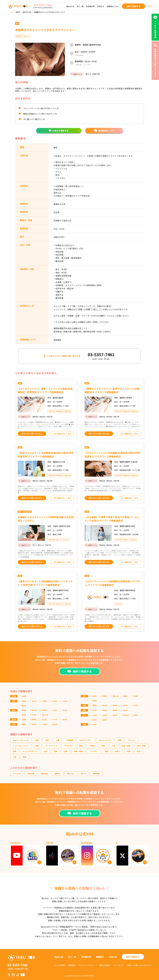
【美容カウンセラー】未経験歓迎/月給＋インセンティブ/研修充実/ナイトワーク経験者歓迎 (45, 583)
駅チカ (83, 774)
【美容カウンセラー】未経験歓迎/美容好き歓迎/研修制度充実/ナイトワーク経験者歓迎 (46, 455)
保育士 (118, 751)
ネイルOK (17, 774)
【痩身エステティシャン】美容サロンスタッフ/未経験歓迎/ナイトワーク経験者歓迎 (112, 390)
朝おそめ (71, 774)
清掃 (37, 746)
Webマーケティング (21, 740)
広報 (66, 751)
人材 (113, 746)
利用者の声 (90, 6)
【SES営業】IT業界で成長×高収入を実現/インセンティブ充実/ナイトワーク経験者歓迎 (112, 519)
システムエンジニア (21, 746)
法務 (55, 751)
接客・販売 (78, 751)
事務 (103, 746)
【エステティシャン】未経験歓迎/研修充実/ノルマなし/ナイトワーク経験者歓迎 (112, 583)
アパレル (132, 740)
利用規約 (72, 965)
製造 (81, 746)
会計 (47, 740)
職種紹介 (100, 957)
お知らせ (101, 6)
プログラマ (68, 746)
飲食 (25, 757)
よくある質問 (59, 965)
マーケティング (51, 746)
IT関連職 (69, 740)
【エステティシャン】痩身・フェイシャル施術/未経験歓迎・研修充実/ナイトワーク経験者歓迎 (45, 390)
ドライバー (94, 751)
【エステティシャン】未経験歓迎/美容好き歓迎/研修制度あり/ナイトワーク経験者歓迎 (112, 455)
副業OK (57, 774)
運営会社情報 (105, 965)
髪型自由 (96, 774)
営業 (15, 751)
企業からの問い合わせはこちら (139, 965)
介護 (15, 757)
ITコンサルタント (30, 751)
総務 (129, 751)
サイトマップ (118, 965)
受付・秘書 (141, 746)
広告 (45, 751)
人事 (57, 740)
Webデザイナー (86, 740)
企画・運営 (126, 746)
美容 (139, 751)
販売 (37, 740)
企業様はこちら (113, 6)
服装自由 (44, 774)
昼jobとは (70, 6)
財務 (120, 740)
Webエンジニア (105, 740)
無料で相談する (133, 957)
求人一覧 (80, 6)
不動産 (92, 746)
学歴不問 (31, 774)
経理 (106, 751)
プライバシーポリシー (87, 965)
